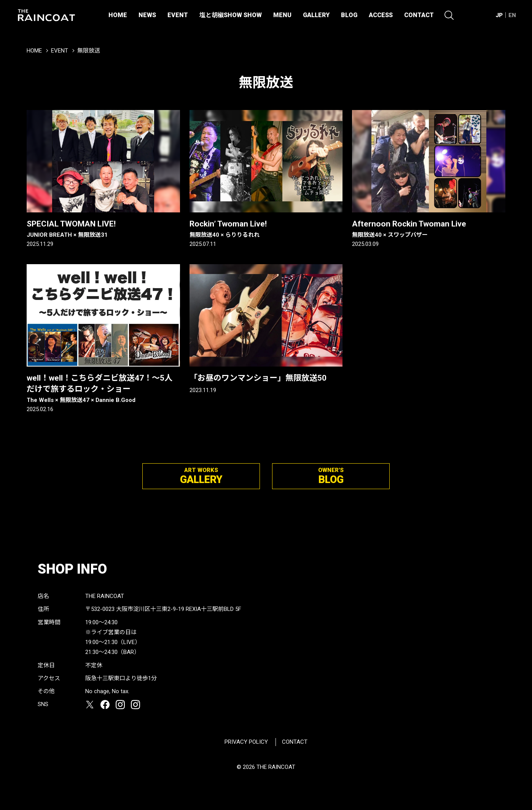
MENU (282, 15)
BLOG (349, 15)
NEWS (147, 15)
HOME (118, 15)
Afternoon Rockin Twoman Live (429, 229)
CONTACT (419, 15)
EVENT (178, 15)
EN (512, 15)
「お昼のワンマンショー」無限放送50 (258, 378)
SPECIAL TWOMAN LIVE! (103, 229)
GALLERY (316, 15)
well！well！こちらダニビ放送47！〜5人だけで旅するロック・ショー (103, 389)
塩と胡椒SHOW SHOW (231, 15)
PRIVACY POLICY (246, 742)
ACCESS (381, 15)
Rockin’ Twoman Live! (266, 229)
